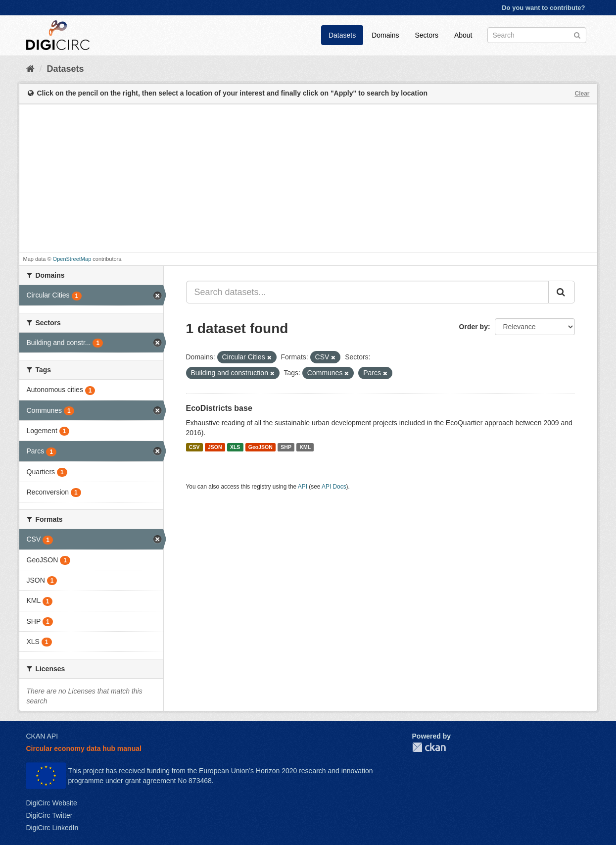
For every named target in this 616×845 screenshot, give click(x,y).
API (303, 487)
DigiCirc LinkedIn (52, 828)
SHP (286, 447)
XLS (235, 447)
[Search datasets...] (367, 292)
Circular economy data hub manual (84, 748)
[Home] (30, 69)
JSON (215, 447)
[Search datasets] (537, 35)
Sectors (426, 35)
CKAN (429, 747)
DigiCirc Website (52, 803)
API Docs (334, 487)
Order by (474, 327)
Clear (582, 94)
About (463, 35)
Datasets (342, 35)
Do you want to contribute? (543, 8)
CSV (194, 447)
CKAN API (42, 736)
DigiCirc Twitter (49, 815)
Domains (385, 35)
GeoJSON (261, 447)
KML (305, 447)
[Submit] (577, 34)
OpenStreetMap (72, 259)
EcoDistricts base (219, 408)
